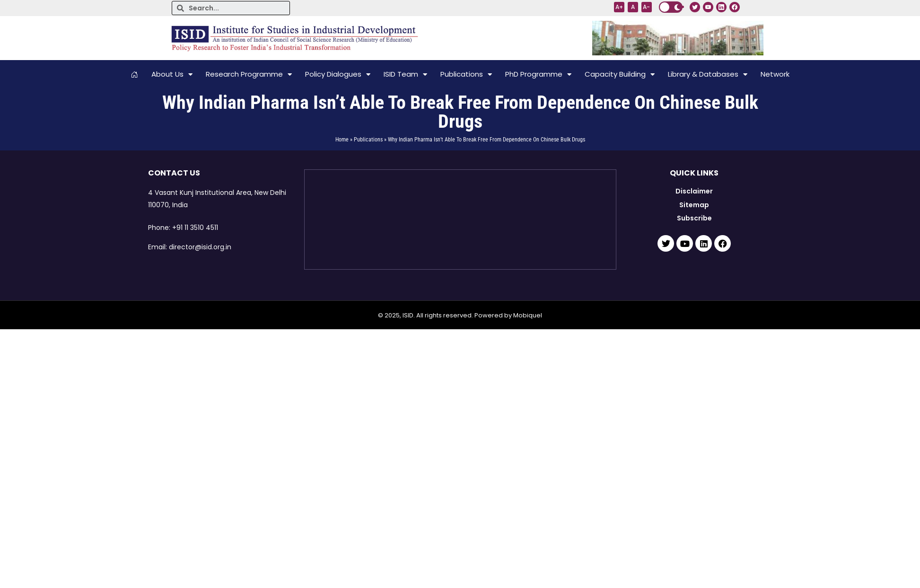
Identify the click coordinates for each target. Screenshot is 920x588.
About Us (172, 75)
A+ (619, 7)
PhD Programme (538, 75)
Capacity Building (620, 75)
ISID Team (405, 75)
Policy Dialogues (338, 75)
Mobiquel (528, 315)
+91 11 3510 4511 (195, 228)
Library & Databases (708, 75)
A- (646, 7)
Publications (466, 75)
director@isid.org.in (200, 247)
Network (775, 74)
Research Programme (249, 75)
